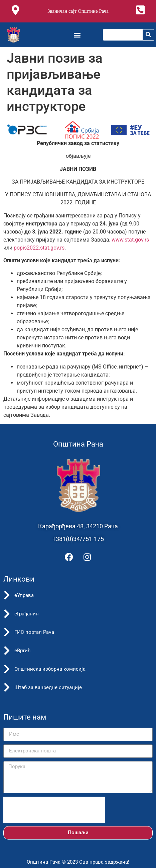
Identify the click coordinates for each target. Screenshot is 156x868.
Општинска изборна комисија (50, 669)
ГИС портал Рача (34, 632)
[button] (77, 35)
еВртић (23, 651)
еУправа (24, 595)
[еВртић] (7, 651)
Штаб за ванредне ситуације (48, 687)
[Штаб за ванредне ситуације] (7, 687)
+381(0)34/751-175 (78, 539)
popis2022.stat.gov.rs (39, 248)
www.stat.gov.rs (130, 240)
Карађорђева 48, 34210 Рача (78, 526)
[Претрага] (148, 35)
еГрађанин (27, 614)
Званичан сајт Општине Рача (78, 11)
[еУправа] (7, 595)
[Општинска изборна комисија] (7, 669)
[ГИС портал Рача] (7, 632)
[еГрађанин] (7, 614)
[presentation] (54, 810)
